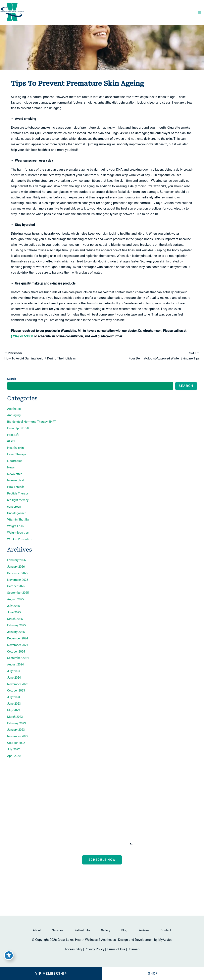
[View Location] (49, 844)
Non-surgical (16, 480)
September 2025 (18, 593)
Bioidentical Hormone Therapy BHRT (31, 422)
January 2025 (16, 632)
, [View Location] (86, 844)
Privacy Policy (95, 949)
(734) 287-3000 (22, 336)
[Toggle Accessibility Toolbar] (9, 955)
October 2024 (16, 652)
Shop (153, 974)
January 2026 (16, 567)
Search (12, 379)
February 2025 (16, 625)
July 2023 (13, 697)
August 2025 (15, 599)
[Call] (143, 844)
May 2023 (14, 710)
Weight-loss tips (18, 533)
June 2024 (14, 678)
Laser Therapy (17, 454)
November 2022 (18, 736)
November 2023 (18, 684)
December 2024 (18, 638)
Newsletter (14, 474)
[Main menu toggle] (200, 12)
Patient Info (82, 930)
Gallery (106, 930)
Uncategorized (17, 513)
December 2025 (18, 573)
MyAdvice (165, 940)
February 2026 (16, 560)
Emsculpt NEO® (18, 428)
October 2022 (16, 743)
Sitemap (134, 949)
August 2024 (15, 664)
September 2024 (18, 658)
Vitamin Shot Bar (18, 520)
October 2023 (16, 691)
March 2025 (15, 619)
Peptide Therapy (18, 493)
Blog (124, 930)
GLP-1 (11, 441)
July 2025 (13, 606)
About (37, 930)
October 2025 (16, 586)
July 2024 (13, 671)
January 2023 (16, 730)
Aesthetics (14, 409)
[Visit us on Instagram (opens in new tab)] (106, 889)
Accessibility (74, 949)
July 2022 (13, 749)
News (11, 467)
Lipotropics (15, 461)
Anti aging (14, 415)
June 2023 (14, 704)
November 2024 (18, 645)
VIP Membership (51, 974)
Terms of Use (116, 949)
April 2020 (14, 756)
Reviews (144, 930)
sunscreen (14, 507)
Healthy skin (15, 448)
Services (58, 930)
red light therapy (18, 500)
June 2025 (14, 612)
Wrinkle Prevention (20, 539)
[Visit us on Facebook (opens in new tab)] (90, 889)
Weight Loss (15, 526)
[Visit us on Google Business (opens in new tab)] (114, 889)
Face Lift (13, 435)
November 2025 (18, 580)
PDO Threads (16, 487)
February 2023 (16, 723)
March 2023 (15, 717)
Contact (166, 930)
